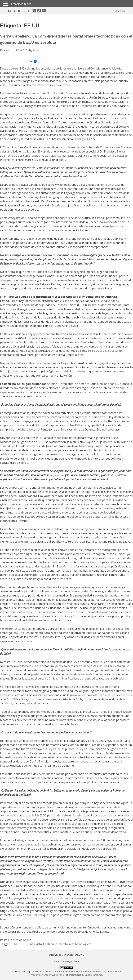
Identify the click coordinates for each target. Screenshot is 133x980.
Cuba (14, 944)
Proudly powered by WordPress (47, 975)
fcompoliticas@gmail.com (66, 961)
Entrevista (35, 944)
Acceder (120, 11)
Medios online (22, 940)
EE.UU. (23, 944)
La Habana (50, 944)
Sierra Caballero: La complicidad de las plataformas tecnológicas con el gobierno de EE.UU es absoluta (66, 39)
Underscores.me (93, 975)
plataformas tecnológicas (75, 944)
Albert (37, 50)
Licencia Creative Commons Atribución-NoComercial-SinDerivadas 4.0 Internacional (79, 972)
